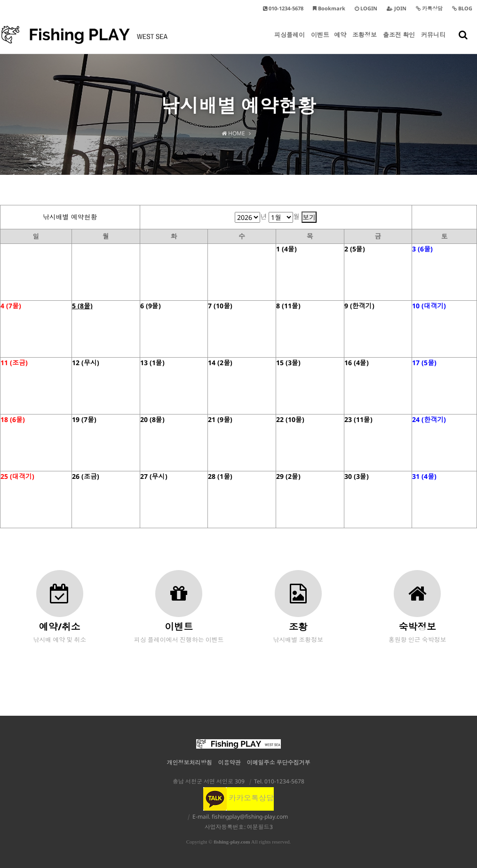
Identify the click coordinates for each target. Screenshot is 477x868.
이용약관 (230, 762)
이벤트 (320, 42)
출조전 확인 (399, 42)
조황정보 (365, 42)
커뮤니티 (433, 42)
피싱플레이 (290, 42)
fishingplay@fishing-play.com (250, 817)
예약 (340, 42)
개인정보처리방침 (190, 762)
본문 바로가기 (0, 0)
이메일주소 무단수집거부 (279, 762)
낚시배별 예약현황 (70, 217)
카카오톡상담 (238, 798)
